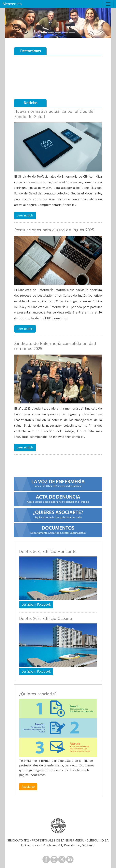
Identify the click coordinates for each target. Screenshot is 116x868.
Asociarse (28, 787)
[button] (13, 23)
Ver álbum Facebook (36, 605)
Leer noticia (25, 215)
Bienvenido (12, 4)
